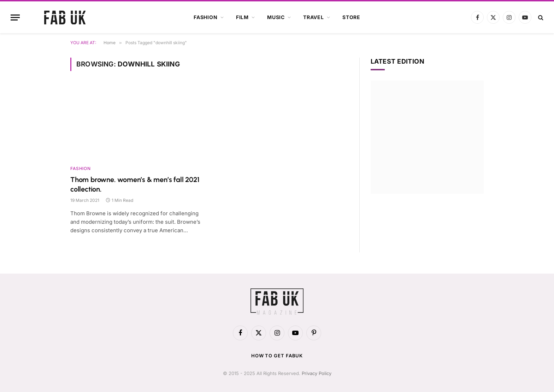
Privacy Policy (317, 373)
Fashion (206, 17)
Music (276, 17)
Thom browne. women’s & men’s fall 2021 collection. (135, 184)
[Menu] (15, 17)
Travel (314, 17)
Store (351, 17)
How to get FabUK (277, 356)
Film (242, 17)
